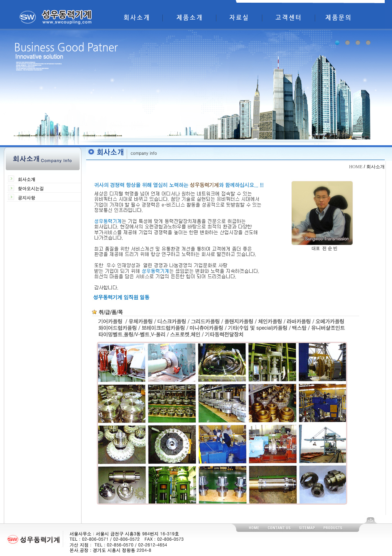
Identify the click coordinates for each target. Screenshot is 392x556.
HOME (356, 167)
